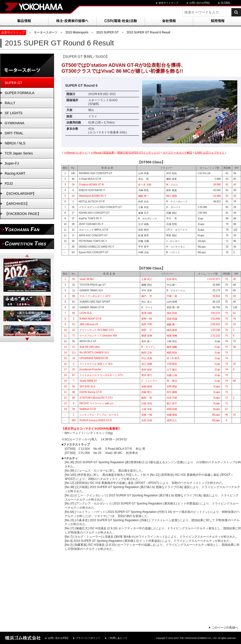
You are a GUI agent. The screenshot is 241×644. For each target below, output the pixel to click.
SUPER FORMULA (20, 93)
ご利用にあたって (118, 638)
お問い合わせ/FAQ (200, 3)
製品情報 (24, 21)
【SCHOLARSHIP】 (20, 194)
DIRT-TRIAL (14, 133)
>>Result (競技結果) (103, 153)
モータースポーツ (46, 32)
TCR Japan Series (19, 153)
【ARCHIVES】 (17, 204)
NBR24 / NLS (15, 143)
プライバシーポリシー (88, 638)
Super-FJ (12, 163)
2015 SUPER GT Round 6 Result (148, 32)
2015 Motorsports (77, 32)
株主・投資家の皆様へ (72, 21)
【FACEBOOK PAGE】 (23, 214)
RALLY (10, 103)
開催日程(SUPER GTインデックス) (139, 153)
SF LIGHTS (14, 113)
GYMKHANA (15, 123)
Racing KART (15, 173)
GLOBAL (226, 3)
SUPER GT (14, 83)
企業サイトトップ (13, 32)
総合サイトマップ (168, 3)
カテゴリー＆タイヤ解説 (177, 153)
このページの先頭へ (225, 628)
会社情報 (169, 21)
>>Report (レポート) (76, 153)
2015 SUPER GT (107, 32)
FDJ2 (9, 183)
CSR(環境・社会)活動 (120, 21)
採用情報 (217, 21)
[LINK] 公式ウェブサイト (210, 153)
